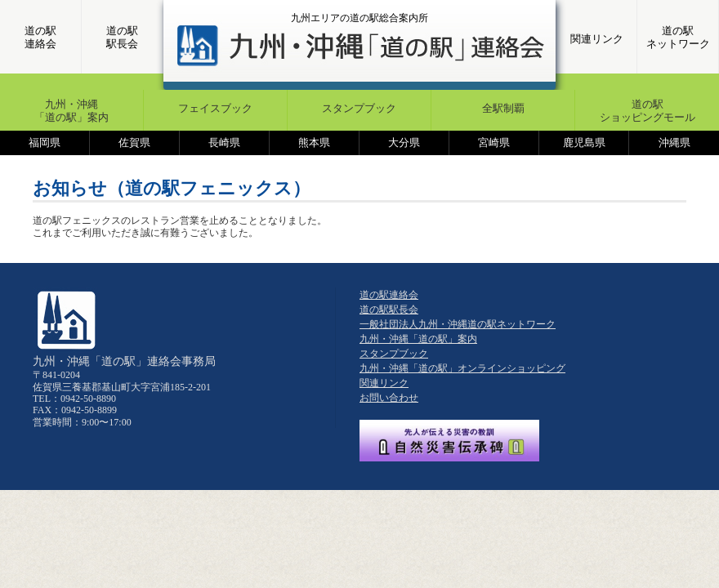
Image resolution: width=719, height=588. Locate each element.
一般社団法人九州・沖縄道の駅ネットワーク (458, 324)
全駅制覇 (503, 108)
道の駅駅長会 (122, 37)
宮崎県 (494, 143)
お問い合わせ (389, 398)
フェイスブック (215, 108)
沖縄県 (674, 143)
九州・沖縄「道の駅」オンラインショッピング (462, 368)
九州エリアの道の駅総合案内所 (359, 18)
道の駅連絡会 (40, 37)
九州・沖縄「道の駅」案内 (71, 111)
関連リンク (597, 39)
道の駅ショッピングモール (648, 111)
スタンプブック (359, 108)
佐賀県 (134, 143)
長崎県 (224, 143)
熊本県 (314, 143)
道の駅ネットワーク (678, 37)
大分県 (404, 143)
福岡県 (45, 143)
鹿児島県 (584, 143)
